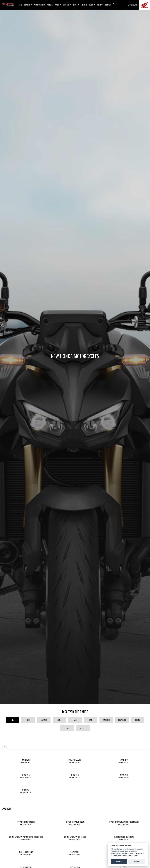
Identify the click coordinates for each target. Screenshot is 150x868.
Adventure (44, 720)
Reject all (137, 861)
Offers (57, 5)
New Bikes (28, 5)
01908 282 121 (133, 5)
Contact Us (108, 5)
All (13, 720)
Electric (67, 728)
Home (21, 5)
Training (91, 5)
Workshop (66, 5)
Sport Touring (122, 720)
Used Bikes (50, 5)
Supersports (106, 720)
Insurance (84, 5)
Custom (59, 720)
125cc (28, 720)
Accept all (119, 861)
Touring (75, 720)
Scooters (137, 720)
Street (91, 720)
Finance (75, 5)
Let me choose (133, 856)
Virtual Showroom (40, 5)
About (99, 5)
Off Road (83, 728)
